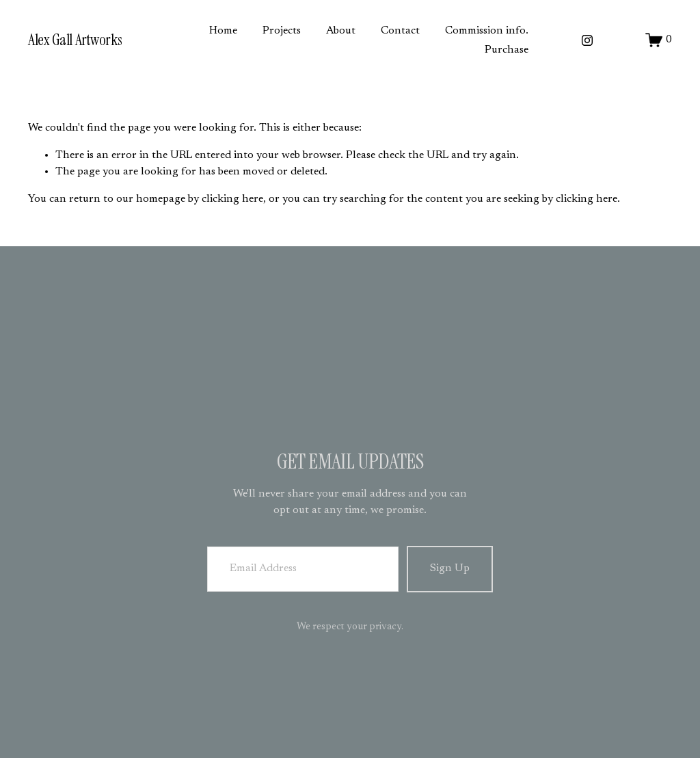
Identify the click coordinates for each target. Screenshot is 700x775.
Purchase (507, 50)
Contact (400, 31)
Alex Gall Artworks (75, 40)
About (341, 31)
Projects (282, 31)
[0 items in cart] (659, 40)
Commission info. (487, 31)
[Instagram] (587, 40)
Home (223, 31)
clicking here (232, 199)
